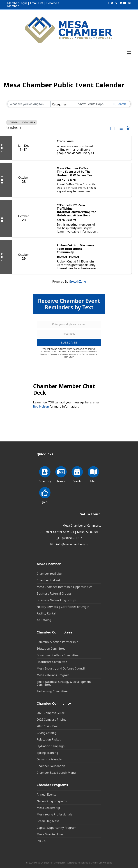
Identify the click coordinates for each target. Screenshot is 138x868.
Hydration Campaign (51, 746)
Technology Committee (52, 691)
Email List (37, 3)
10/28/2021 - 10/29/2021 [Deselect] (22, 122)
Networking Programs (52, 801)
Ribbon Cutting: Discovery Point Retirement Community (75, 249)
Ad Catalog (44, 620)
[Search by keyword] (29, 104)
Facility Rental (46, 613)
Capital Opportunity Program (56, 828)
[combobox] (63, 104)
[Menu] (129, 53)
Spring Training (47, 753)
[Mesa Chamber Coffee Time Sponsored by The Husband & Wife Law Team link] (44, 180)
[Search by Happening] (93, 104)
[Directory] (45, 474)
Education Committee (51, 649)
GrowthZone (77, 282)
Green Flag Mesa (48, 821)
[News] (61, 474)
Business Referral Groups (54, 593)
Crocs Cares (65, 141)
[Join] (45, 495)
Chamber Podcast (48, 580)
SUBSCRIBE (69, 343)
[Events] (77, 474)
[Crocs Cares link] (44, 148)
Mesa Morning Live (50, 834)
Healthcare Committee (52, 662)
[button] (112, 129)
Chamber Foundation (51, 766)
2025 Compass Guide (51, 713)
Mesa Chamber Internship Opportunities (65, 587)
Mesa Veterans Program (53, 675)
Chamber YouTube (49, 574)
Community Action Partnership (57, 642)
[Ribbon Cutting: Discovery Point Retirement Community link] (44, 257)
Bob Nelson (41, 406)
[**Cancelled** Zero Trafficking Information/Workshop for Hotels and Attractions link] (44, 218)
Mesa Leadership (48, 808)
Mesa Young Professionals (54, 814)
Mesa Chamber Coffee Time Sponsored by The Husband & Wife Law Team (76, 172)
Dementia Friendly (49, 759)
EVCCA (41, 841)
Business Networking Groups (57, 600)
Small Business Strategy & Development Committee (64, 683)
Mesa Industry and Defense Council (61, 668)
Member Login (17, 3)
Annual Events (46, 794)
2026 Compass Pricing (51, 720)
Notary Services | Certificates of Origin (63, 607)
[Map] (93, 474)
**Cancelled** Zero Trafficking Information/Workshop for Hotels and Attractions (76, 210)
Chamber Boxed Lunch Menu (56, 773)
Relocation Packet (49, 739)
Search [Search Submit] (120, 104)
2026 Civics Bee (47, 726)
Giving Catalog (46, 733)
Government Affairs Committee (58, 655)
